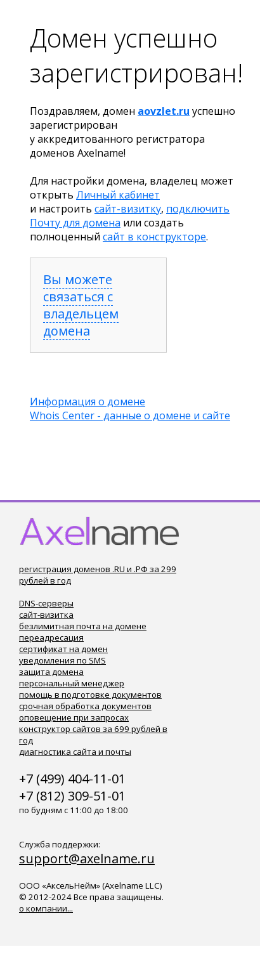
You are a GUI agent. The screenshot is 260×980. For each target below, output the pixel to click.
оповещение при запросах (74, 717)
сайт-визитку (128, 209)
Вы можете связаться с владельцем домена (81, 305)
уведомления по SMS (62, 660)
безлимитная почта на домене (83, 626)
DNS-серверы (46, 603)
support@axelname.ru (87, 859)
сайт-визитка (46, 615)
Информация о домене (88, 402)
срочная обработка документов (85, 706)
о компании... (46, 908)
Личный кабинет (118, 195)
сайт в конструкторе (154, 237)
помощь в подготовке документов (90, 695)
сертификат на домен (63, 649)
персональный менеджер (72, 683)
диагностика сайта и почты (75, 752)
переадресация (51, 637)
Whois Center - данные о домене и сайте (130, 415)
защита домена (51, 672)
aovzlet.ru (164, 111)
